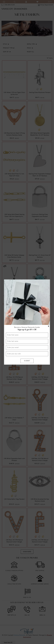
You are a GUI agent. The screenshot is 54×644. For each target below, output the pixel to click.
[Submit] (27, 361)
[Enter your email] (27, 347)
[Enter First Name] (27, 335)
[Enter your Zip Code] (27, 354)
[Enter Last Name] (27, 341)
